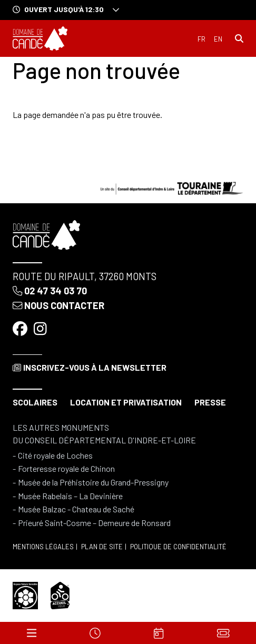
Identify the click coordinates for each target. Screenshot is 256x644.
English (218, 39)
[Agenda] (159, 633)
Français (201, 39)
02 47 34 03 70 (50, 291)
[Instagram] (41, 329)
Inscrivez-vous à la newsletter (90, 367)
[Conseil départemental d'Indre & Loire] (172, 187)
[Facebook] (21, 329)
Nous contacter (58, 305)
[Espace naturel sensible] (25, 594)
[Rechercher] (239, 38)
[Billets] (223, 633)
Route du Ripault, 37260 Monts (85, 276)
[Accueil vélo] (60, 594)
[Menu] (32, 633)
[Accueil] (40, 38)
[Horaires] (95, 633)
